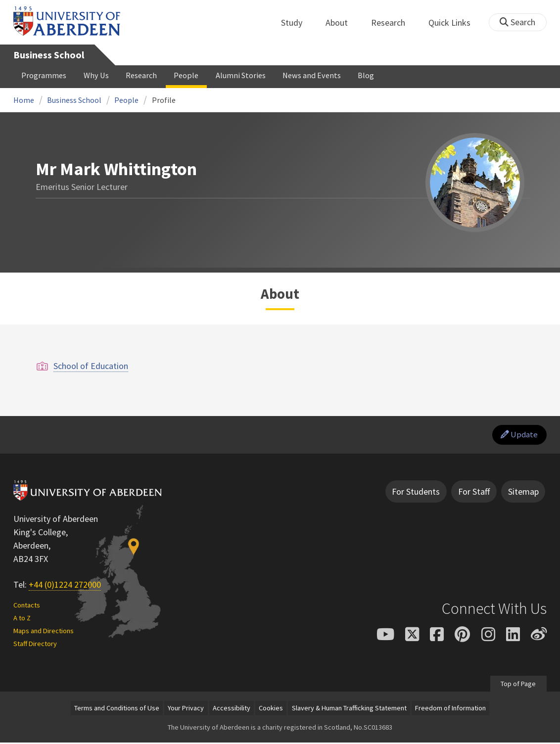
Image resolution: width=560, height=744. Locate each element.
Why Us (96, 75)
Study (297, 23)
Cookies (271, 709)
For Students (416, 493)
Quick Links (455, 23)
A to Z (22, 619)
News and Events (312, 75)
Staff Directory (35, 645)
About (342, 23)
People (186, 75)
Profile (164, 100)
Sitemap (523, 493)
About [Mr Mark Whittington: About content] (280, 294)
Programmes (44, 75)
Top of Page (518, 685)
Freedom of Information (450, 709)
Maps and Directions (44, 632)
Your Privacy (186, 709)
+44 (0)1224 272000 (65, 586)
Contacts (27, 606)
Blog (366, 75)
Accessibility (232, 709)
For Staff (474, 493)
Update (518, 436)
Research (394, 23)
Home (24, 100)
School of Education (91, 366)
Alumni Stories (241, 75)
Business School (49, 55)
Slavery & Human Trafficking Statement (349, 709)
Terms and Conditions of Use (117, 709)
